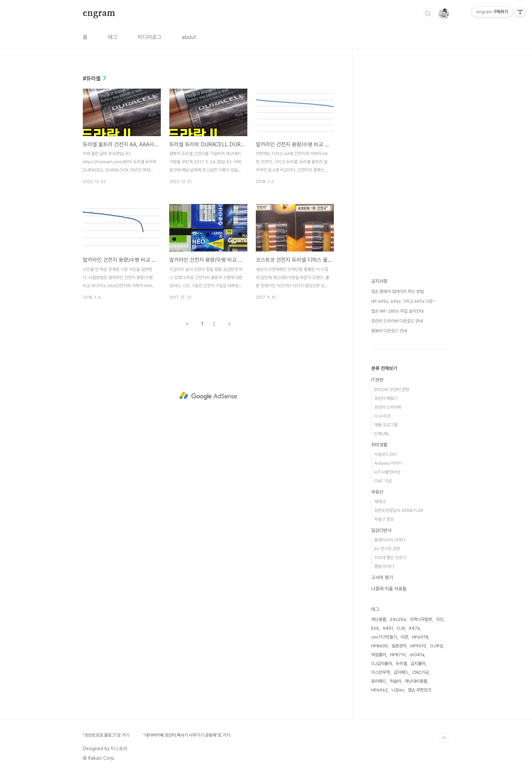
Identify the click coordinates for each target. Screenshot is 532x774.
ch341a (417, 655)
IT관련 (377, 380)
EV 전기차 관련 (387, 549)
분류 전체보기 (384, 368)
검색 (428, 14)
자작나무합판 (421, 619)
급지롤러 (418, 664)
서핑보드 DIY (386, 454)
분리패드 (379, 681)
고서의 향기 (382, 577)
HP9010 (418, 646)
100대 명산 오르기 (390, 558)
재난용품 (379, 619)
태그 (113, 37)
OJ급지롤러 (382, 664)
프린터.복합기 (386, 398)
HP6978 (420, 637)
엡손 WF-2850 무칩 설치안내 (397, 311)
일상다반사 (381, 530)
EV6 (375, 628)
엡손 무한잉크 (420, 690)
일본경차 (399, 646)
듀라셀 (401, 664)
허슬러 (395, 681)
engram (99, 13)
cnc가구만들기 (384, 637)
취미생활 (379, 445)
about (189, 37)
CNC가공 (421, 672)
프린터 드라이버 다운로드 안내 (397, 321)
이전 (188, 324)
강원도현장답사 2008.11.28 (399, 510)
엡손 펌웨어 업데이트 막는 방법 (397, 291)
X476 (414, 628)
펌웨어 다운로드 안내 (389, 331)
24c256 (398, 619)
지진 (440, 619)
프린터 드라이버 (388, 407)
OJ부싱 (436, 646)
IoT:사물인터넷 (387, 472)
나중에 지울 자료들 (389, 589)
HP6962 (379, 690)
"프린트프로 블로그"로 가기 (106, 735)
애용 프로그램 (386, 425)
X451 (388, 628)
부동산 (377, 492)
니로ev (398, 690)
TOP (444, 738)
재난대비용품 (416, 681)
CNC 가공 (383, 481)
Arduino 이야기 (388, 463)
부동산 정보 (384, 519)
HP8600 (379, 646)
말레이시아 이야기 (390, 540)
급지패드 (401, 672)
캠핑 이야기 (384, 566)
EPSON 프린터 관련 (392, 390)
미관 (404, 637)
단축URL (382, 434)
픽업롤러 (379, 655)
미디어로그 (150, 37)
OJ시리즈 (383, 416)
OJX (401, 628)
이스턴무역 (381, 672)
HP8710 (398, 655)
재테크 (380, 502)
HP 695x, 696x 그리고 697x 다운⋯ (404, 301)
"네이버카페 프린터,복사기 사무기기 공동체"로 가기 (187, 735)
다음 (229, 324)
